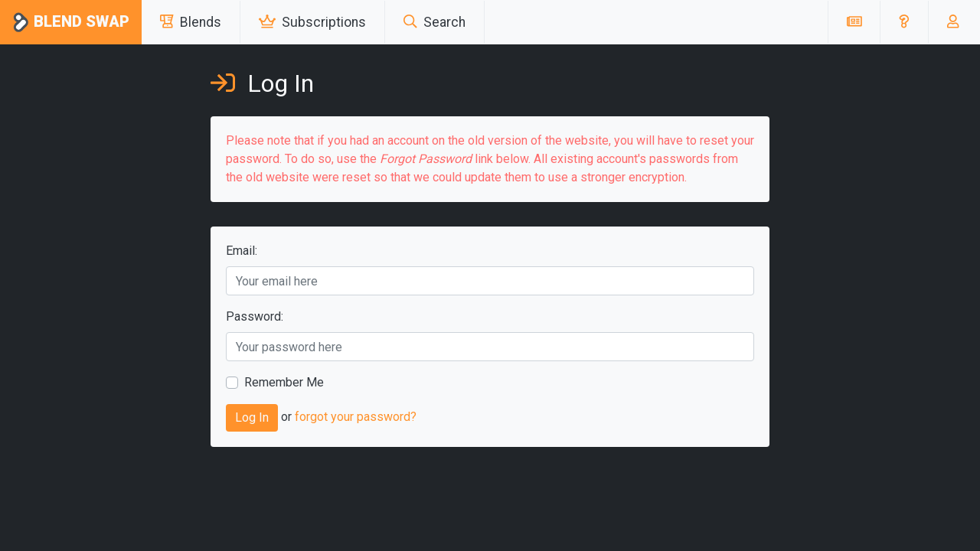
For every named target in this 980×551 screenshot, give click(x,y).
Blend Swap (71, 23)
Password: (255, 316)
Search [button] (434, 22)
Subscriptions (312, 22)
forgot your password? (356, 417)
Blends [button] (191, 22)
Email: (242, 251)
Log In (252, 417)
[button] (904, 22)
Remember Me (284, 382)
